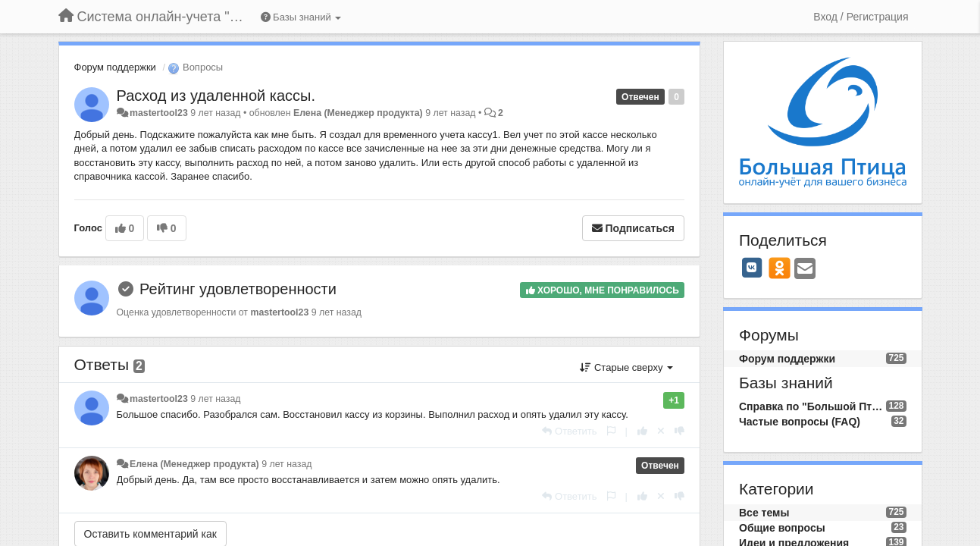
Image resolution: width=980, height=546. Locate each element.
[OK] (780, 268)
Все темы (764, 513)
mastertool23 (159, 113)
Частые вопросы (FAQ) (800, 422)
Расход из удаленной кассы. (216, 96)
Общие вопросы (782, 528)
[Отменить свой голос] (661, 431)
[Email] (805, 270)
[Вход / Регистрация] (861, 17)
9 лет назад (215, 399)
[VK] (752, 268)
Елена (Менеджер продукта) (358, 113)
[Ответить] (569, 431)
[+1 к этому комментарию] (642, 431)
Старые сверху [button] (626, 367)
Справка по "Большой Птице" (812, 406)
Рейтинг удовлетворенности (238, 289)
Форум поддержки (115, 67)
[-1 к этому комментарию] (679, 431)
